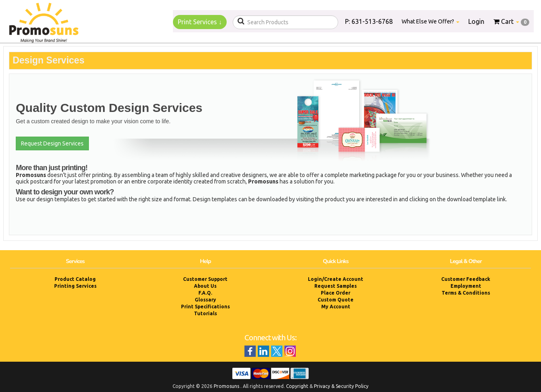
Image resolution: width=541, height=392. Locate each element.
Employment (466, 286)
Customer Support (205, 279)
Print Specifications (205, 307)
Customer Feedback (466, 279)
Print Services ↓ (200, 22)
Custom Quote (336, 300)
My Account (336, 307)
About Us (205, 286)
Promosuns (226, 386)
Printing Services (75, 286)
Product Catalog (75, 279)
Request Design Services (52, 143)
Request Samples (336, 286)
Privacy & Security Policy (341, 386)
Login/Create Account (336, 279)
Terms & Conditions (466, 293)
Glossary (205, 300)
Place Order (336, 293)
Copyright (297, 386)
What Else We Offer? (430, 21)
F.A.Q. (205, 293)
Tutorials (205, 313)
